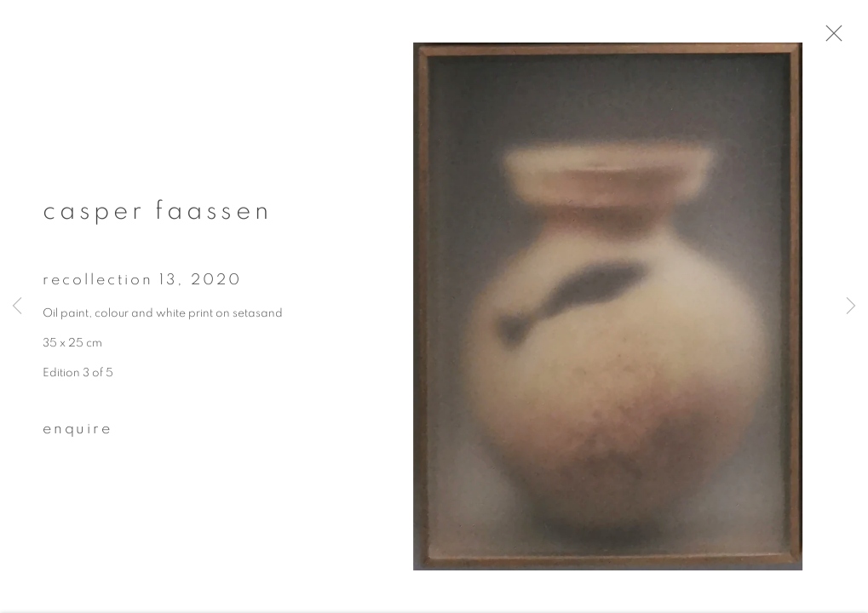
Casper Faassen (158, 217)
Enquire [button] (78, 434)
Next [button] (851, 306)
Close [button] (842, 38)
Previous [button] (17, 306)
